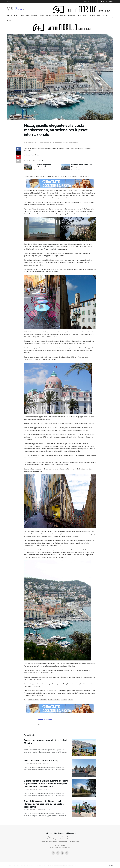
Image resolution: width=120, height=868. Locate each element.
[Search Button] (113, 18)
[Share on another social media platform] (18, 163)
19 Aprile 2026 (38, 169)
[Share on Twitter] (18, 154)
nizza (50, 700)
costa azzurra (34, 700)
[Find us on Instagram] (62, 853)
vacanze (64, 700)
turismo (57, 700)
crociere (43, 700)
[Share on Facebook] (18, 149)
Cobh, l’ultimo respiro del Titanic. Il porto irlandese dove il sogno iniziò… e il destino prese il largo (44, 804)
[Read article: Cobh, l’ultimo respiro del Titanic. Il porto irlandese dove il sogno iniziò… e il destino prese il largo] (84, 808)
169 (49, 810)
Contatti (9, 2)
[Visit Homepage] (16, 9)
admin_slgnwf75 (31, 142)
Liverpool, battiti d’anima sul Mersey (41, 760)
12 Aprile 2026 (76, 169)
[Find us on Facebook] (53, 853)
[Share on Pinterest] (18, 158)
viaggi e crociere (57, 142)
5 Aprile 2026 (41, 790)
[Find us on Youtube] (67, 853)
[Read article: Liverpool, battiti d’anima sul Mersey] (66, 167)
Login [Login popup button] (111, 2)
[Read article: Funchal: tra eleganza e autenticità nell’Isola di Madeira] (28, 167)
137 (83, 169)
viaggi (9, 20)
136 (46, 169)
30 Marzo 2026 (41, 810)
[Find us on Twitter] (58, 853)
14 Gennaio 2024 (44, 142)
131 (48, 790)
